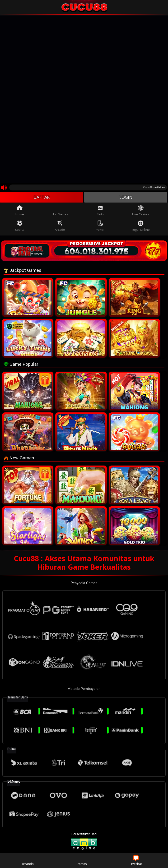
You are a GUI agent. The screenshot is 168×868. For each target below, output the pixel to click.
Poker (100, 226)
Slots (100, 211)
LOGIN (126, 197)
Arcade (60, 226)
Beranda (27, 861)
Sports (20, 226)
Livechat (136, 861)
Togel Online (141, 226)
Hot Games (60, 211)
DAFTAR (42, 197)
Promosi (82, 861)
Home (20, 211)
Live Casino (140, 211)
